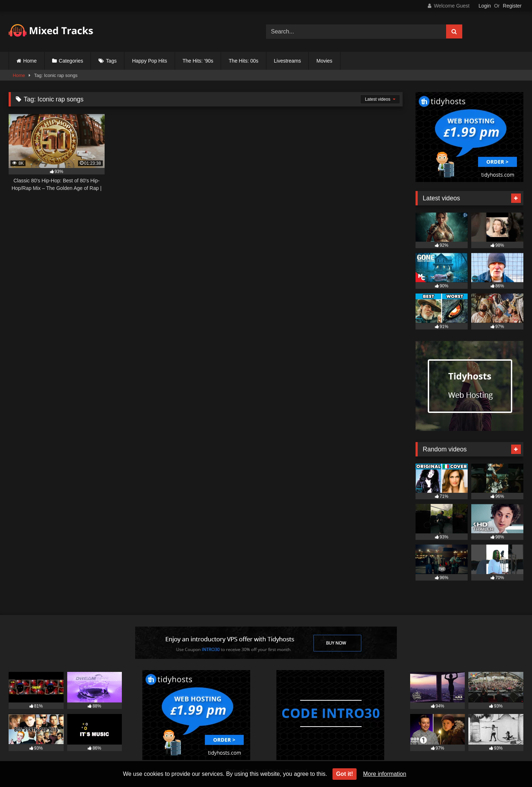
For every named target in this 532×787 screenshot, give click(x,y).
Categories (71, 61)
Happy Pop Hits (149, 61)
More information (385, 774)
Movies (324, 61)
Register (512, 6)
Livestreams (287, 61)
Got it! (345, 774)
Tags (111, 61)
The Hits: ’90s (198, 61)
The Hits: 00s (243, 61)
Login (485, 6)
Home (30, 61)
